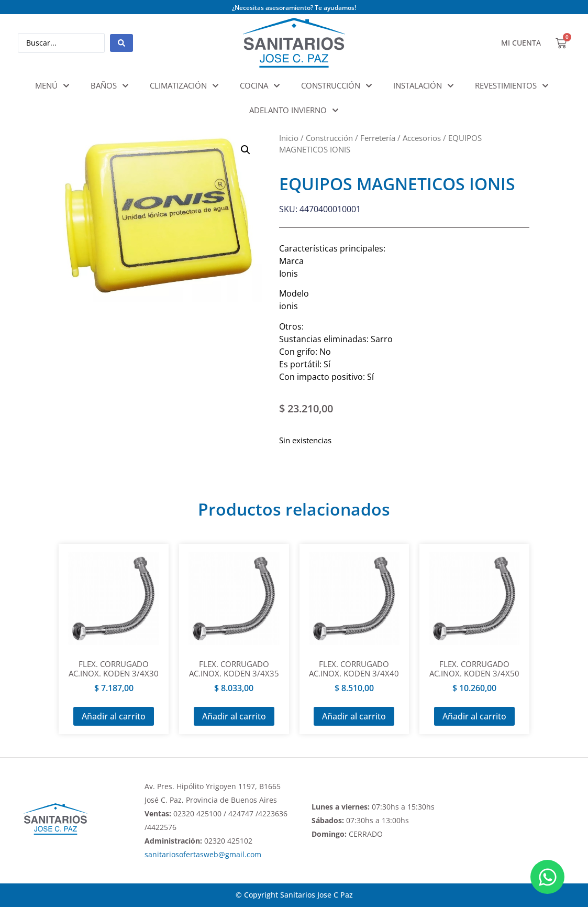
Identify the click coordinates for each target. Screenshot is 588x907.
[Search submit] (121, 43)
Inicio (289, 138)
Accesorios (422, 138)
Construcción (329, 138)
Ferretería (378, 138)
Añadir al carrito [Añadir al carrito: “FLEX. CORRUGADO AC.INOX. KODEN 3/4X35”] (234, 716)
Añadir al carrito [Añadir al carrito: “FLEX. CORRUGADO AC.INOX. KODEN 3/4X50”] (474, 716)
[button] (246, 150)
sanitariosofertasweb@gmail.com (203, 854)
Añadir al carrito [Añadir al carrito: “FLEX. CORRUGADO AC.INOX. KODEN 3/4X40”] (354, 716)
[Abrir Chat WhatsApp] (547, 877)
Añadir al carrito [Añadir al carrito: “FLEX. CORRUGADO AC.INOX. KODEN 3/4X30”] (114, 716)
